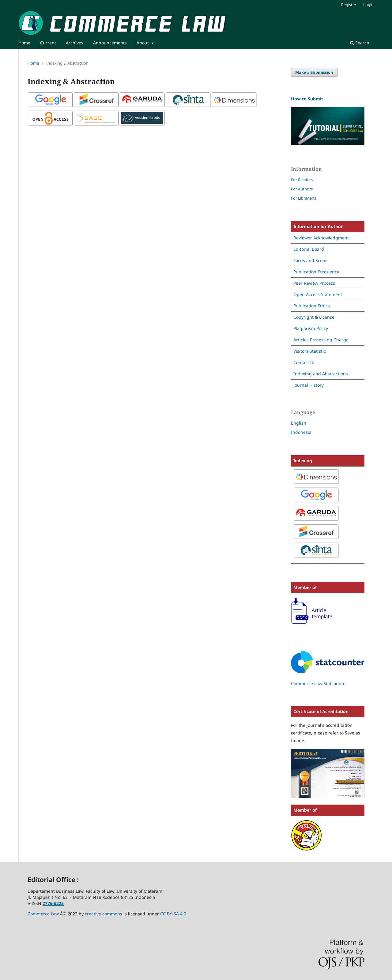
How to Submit (307, 99)
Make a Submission (314, 72)
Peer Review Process (314, 283)
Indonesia (301, 432)
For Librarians (303, 198)
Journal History (309, 385)
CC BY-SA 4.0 (174, 914)
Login (368, 5)
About (143, 43)
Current (48, 43)
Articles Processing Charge (321, 340)
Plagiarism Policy (311, 328)
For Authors (302, 189)
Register (349, 5)
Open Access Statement (318, 294)
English (299, 423)
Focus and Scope (311, 260)
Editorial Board (309, 249)
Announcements (110, 43)
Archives (75, 43)
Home (24, 43)
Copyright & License (314, 317)
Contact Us (304, 362)
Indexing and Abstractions (321, 374)
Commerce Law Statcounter (319, 683)
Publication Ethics (312, 306)
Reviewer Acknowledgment (321, 238)
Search (360, 43)
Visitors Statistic (310, 351)
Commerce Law (44, 914)
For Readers (302, 180)
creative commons (104, 914)
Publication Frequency (316, 272)
